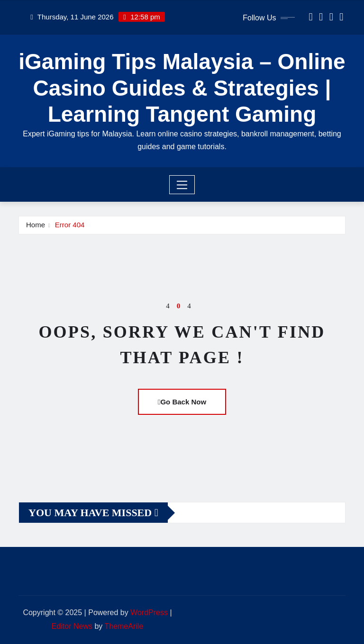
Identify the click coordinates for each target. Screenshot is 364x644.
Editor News (72, 626)
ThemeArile (124, 626)
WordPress (149, 613)
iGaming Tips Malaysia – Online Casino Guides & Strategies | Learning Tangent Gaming (182, 88)
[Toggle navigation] (182, 185)
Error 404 (70, 225)
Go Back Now (182, 402)
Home (36, 225)
